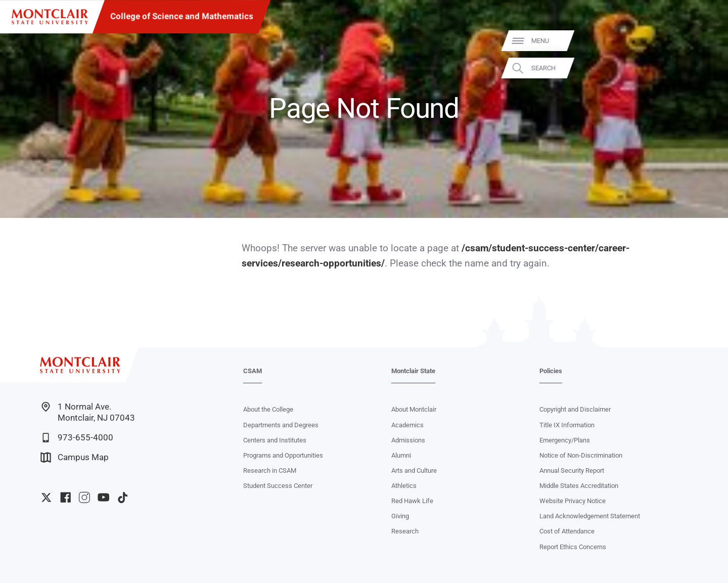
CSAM (253, 371)
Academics (407, 425)
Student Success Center (278, 486)
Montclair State (413, 371)
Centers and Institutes (275, 440)
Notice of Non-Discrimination (581, 455)
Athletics (404, 486)
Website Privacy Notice (573, 501)
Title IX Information (567, 425)
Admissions (408, 440)
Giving (400, 516)
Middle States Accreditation (579, 486)
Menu (702, 41)
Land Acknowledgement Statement (590, 516)
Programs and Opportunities (283, 455)
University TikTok (123, 497)
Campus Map (75, 457)
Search (705, 68)
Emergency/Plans (565, 440)
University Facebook (65, 497)
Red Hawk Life (412, 501)
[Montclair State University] (50, 17)
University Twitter (46, 497)
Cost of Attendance (567, 531)
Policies (551, 371)
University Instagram (84, 497)
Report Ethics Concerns (573, 547)
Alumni (401, 455)
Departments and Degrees (281, 425)
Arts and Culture (414, 470)
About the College (268, 409)
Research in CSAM (270, 470)
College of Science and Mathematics (182, 16)
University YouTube (103, 497)
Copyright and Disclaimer (575, 409)
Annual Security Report (572, 470)
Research (405, 531)
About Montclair (414, 409)
